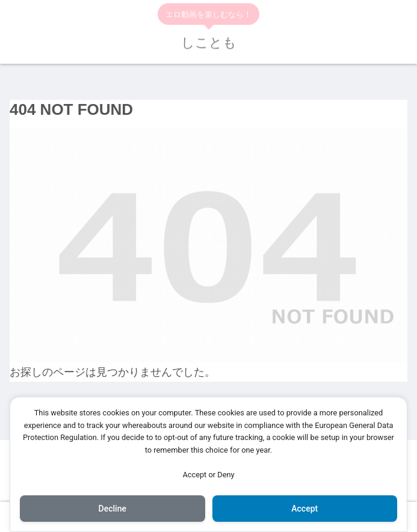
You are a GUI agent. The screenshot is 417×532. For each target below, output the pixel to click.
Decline (113, 509)
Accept (304, 509)
